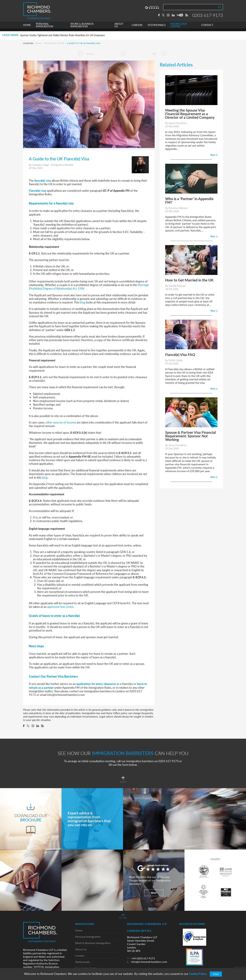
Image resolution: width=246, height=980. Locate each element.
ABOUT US (119, 28)
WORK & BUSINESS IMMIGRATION (82, 28)
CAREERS (137, 28)
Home (38, 43)
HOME (27, 28)
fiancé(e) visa (43, 180)
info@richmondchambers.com (147, 962)
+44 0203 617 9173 (141, 958)
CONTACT (207, 28)
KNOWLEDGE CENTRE (179, 28)
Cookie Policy (198, 974)
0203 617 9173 (208, 17)
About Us (81, 949)
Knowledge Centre (54, 43)
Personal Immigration (88, 937)
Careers (80, 956)
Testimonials (83, 962)
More (154, 893)
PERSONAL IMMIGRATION (45, 28)
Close (216, 974)
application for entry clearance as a (99, 684)
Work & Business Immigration (93, 943)
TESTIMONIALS (156, 28)
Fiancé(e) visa (37, 191)
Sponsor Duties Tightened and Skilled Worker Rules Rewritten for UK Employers (62, 35)
